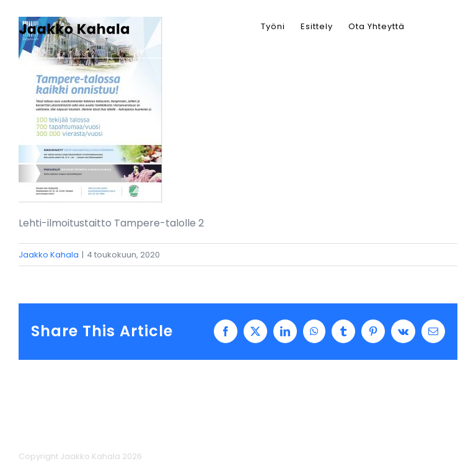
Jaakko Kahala (49, 255)
